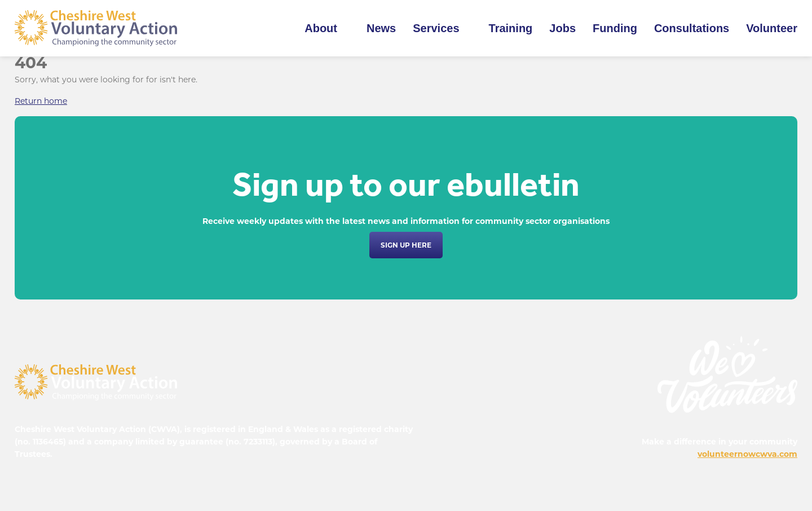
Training (511, 28)
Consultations (692, 28)
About (321, 28)
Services (436, 28)
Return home (41, 101)
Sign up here (406, 245)
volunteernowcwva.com (747, 454)
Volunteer (772, 28)
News (381, 28)
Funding (615, 28)
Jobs (562, 28)
